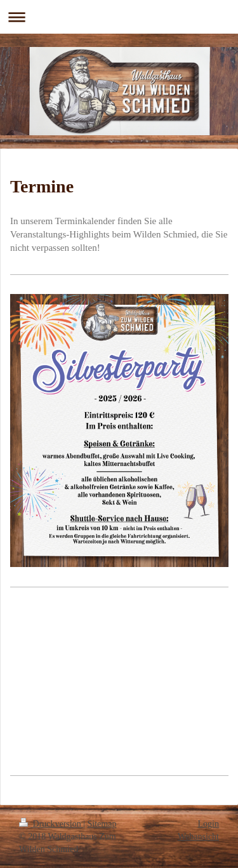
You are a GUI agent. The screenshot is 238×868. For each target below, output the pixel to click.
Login (208, 824)
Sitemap (102, 824)
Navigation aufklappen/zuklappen (119, 17)
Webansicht (198, 837)
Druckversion (51, 824)
